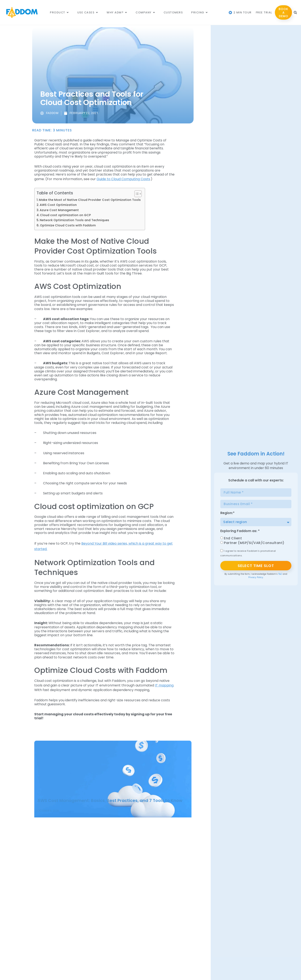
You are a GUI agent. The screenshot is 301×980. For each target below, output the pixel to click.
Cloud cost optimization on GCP (65, 215)
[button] (295, 13)
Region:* (227, 513)
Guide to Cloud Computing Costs (123, 179)
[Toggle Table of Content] (136, 194)
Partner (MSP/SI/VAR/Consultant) (254, 543)
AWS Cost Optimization (58, 205)
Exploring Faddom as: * (240, 531)
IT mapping (164, 685)
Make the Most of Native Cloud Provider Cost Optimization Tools (90, 200)
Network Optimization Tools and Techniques (74, 220)
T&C (280, 574)
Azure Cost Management (59, 210)
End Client (233, 538)
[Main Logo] (22, 12)
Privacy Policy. (256, 577)
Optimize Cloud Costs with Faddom (68, 225)
